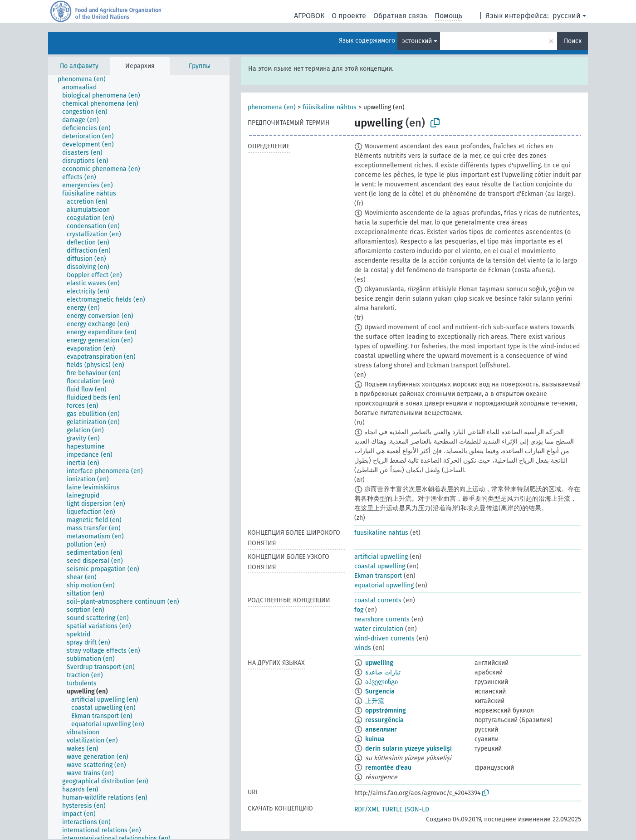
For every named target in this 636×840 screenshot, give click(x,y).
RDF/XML (367, 809)
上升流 (375, 701)
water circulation (379, 629)
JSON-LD (417, 809)
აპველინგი (382, 682)
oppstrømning (386, 711)
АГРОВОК (309, 16)
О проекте (349, 16)
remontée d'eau (388, 768)
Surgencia (380, 691)
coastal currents (378, 600)
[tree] (139, 457)
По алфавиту (79, 66)
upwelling (379, 663)
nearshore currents (382, 619)
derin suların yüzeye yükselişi (409, 749)
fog (359, 610)
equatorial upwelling (384, 585)
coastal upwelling (380, 566)
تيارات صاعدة (383, 672)
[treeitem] (86, 79)
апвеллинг (381, 730)
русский (567, 16)
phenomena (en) (272, 107)
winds (363, 648)
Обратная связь (400, 16)
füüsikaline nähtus (330, 107)
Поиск (573, 41)
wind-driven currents (384, 638)
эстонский (417, 41)
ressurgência (384, 720)
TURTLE (392, 809)
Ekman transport (378, 576)
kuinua (375, 739)
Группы (200, 66)
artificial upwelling (381, 557)
